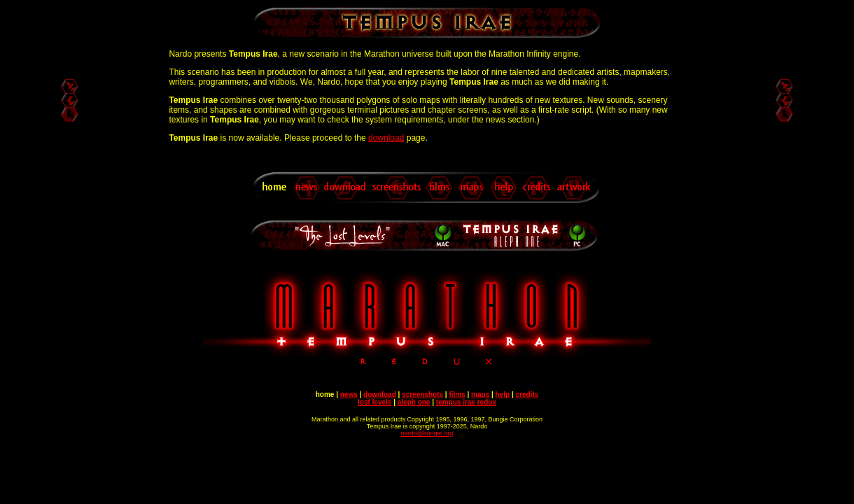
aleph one (414, 402)
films (457, 394)
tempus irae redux (466, 402)
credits (527, 394)
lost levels (374, 402)
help (503, 394)
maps (480, 394)
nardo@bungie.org (427, 433)
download (386, 138)
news (349, 394)
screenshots (422, 394)
